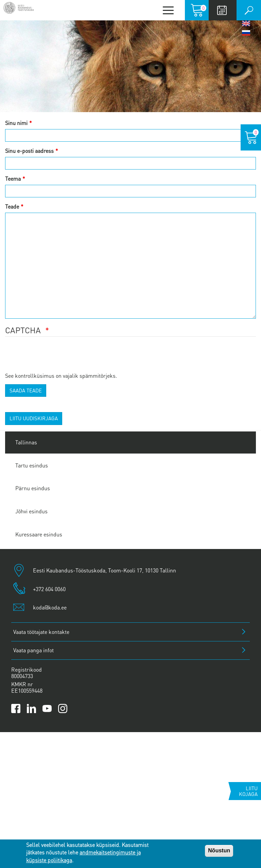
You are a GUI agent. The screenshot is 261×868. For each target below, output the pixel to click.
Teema (13, 179)
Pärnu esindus (33, 488)
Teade (12, 206)
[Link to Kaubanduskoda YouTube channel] (47, 708)
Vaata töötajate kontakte (41, 632)
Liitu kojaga (248, 791)
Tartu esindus (32, 465)
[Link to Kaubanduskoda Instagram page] (63, 708)
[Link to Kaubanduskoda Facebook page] (16, 708)
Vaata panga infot (33, 650)
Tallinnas (26, 442)
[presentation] (57, 358)
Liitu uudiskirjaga (34, 418)
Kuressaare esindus (39, 534)
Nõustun (219, 851)
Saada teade (26, 390)
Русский (246, 33)
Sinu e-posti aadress (29, 151)
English (246, 23)
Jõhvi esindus (31, 511)
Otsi (249, 10)
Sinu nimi (16, 123)
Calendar (222, 10)
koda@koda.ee (50, 607)
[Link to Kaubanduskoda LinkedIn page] (31, 708)
